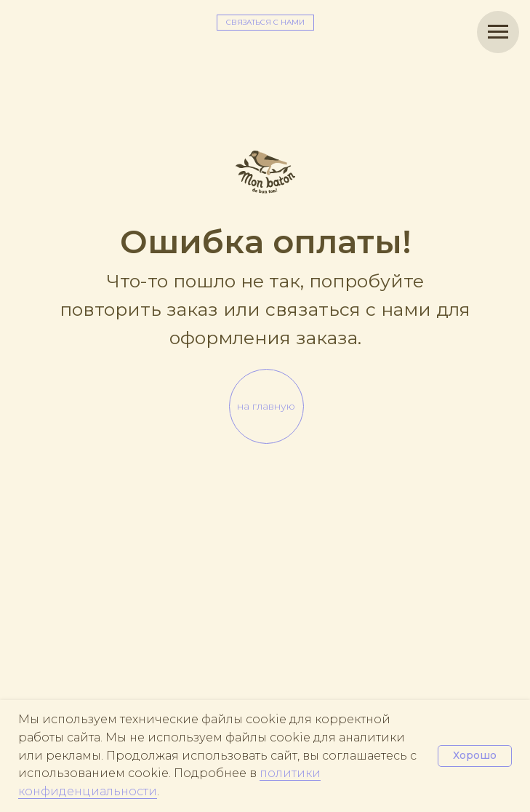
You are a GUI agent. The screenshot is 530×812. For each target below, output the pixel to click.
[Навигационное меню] (498, 32)
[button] (265, 23)
